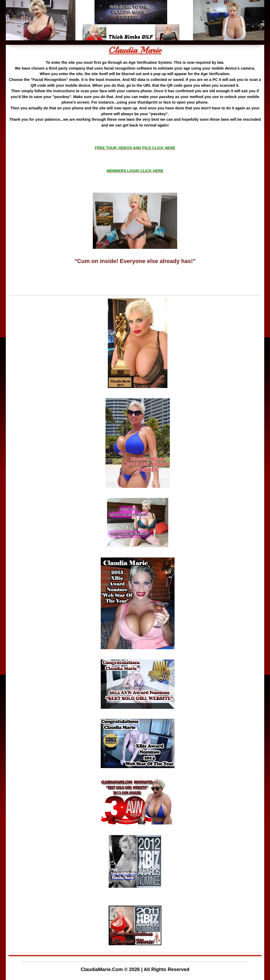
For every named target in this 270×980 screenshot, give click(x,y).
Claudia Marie (135, 50)
